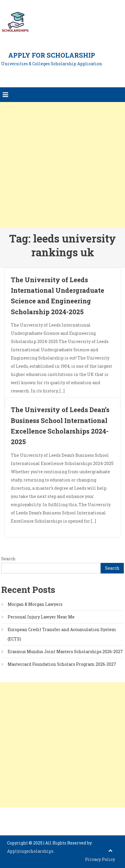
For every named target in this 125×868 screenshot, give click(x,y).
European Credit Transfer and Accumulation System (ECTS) (62, 634)
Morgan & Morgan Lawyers (35, 604)
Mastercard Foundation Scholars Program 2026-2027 (62, 664)
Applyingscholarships (31, 851)
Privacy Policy (100, 859)
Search (8, 559)
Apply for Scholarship (52, 55)
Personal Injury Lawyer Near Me (41, 617)
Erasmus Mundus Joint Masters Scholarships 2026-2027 (65, 652)
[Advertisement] (62, 165)
